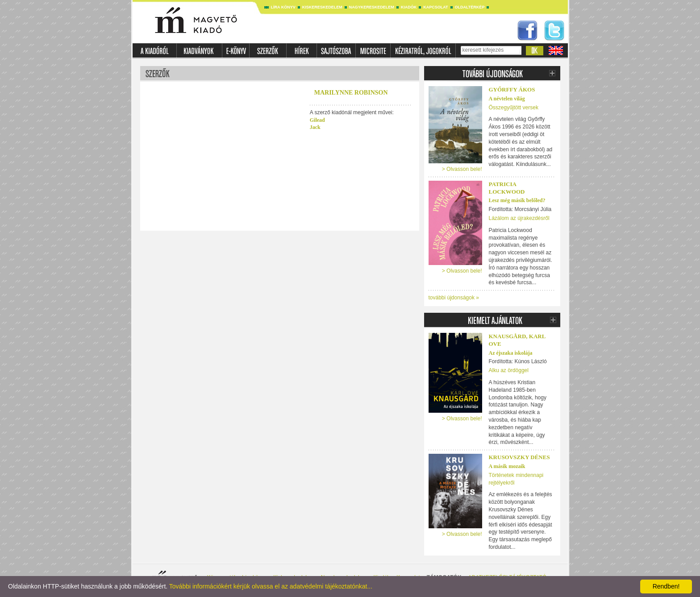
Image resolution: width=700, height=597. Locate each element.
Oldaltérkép (470, 7)
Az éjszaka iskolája (511, 353)
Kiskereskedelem (322, 7)
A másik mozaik (507, 466)
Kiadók (409, 7)
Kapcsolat (435, 7)
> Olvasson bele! (462, 169)
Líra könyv (283, 7)
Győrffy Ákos (512, 89)
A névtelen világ (507, 99)
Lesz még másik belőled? (517, 200)
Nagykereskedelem (372, 7)
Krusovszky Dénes (519, 457)
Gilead (317, 120)
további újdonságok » (454, 298)
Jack (315, 127)
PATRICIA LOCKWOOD (507, 188)
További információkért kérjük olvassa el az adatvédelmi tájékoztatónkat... (271, 586)
